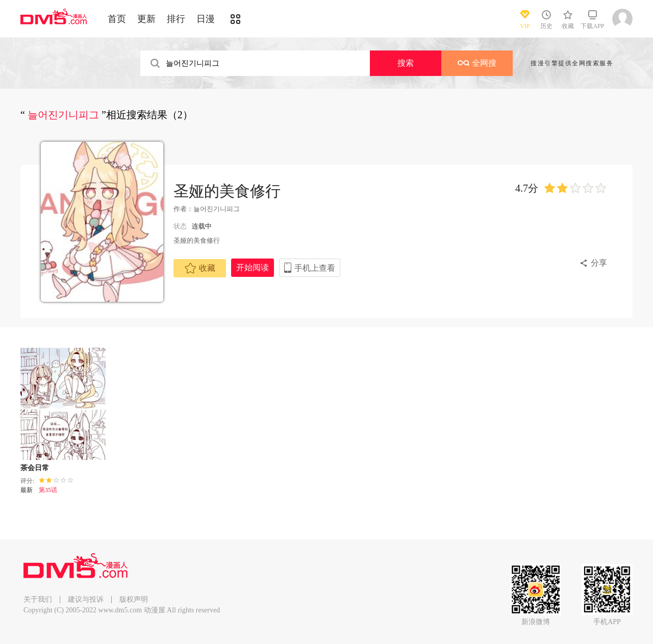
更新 (146, 19)
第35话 (48, 490)
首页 (117, 19)
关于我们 (38, 599)
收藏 (200, 268)
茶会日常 (35, 468)
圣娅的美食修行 (227, 191)
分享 (599, 263)
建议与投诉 (86, 599)
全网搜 (477, 63)
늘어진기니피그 (217, 209)
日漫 (206, 19)
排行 (176, 19)
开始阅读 (253, 267)
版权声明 (134, 599)
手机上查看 (315, 268)
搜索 (406, 63)
